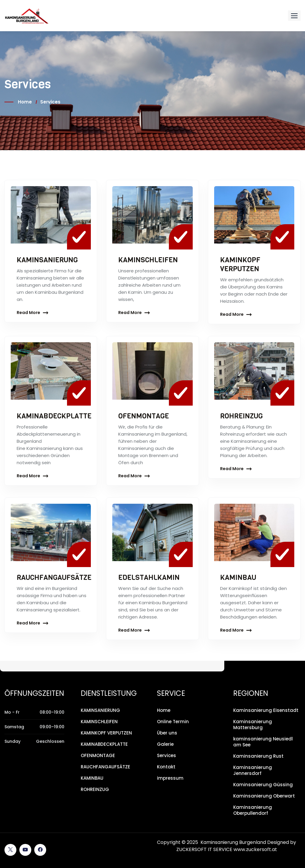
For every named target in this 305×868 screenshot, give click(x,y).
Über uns (167, 733)
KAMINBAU (238, 577)
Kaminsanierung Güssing (263, 785)
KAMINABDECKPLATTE (55, 416)
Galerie (165, 744)
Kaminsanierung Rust (258, 756)
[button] (294, 16)
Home (25, 102)
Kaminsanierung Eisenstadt (266, 710)
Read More (28, 313)
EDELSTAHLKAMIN (149, 577)
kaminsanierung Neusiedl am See (263, 742)
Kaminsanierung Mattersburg (253, 725)
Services (166, 755)
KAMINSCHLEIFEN (148, 260)
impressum (170, 778)
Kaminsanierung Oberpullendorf (253, 810)
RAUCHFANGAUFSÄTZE (55, 577)
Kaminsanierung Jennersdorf (253, 770)
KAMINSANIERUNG (48, 260)
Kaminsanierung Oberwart (264, 796)
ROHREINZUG (242, 416)
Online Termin (173, 722)
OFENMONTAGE (144, 416)
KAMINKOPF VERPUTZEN (240, 264)
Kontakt (166, 767)
